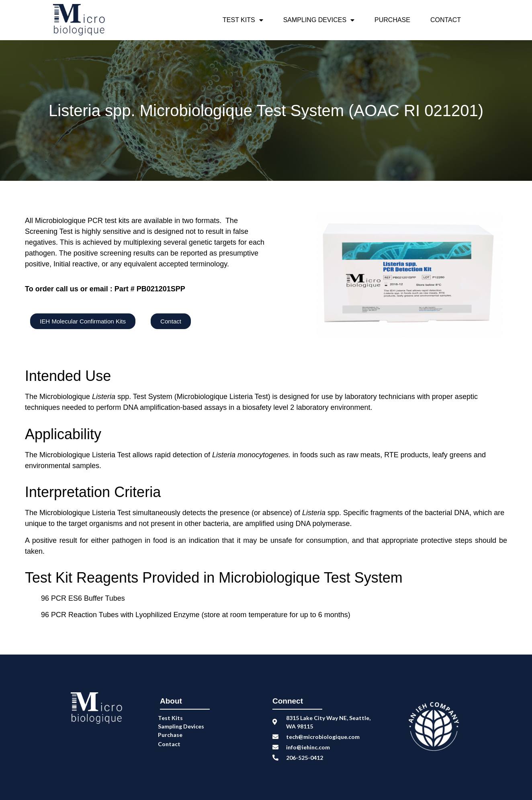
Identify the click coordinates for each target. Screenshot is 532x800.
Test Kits (243, 20)
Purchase (392, 20)
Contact (446, 20)
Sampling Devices (319, 20)
